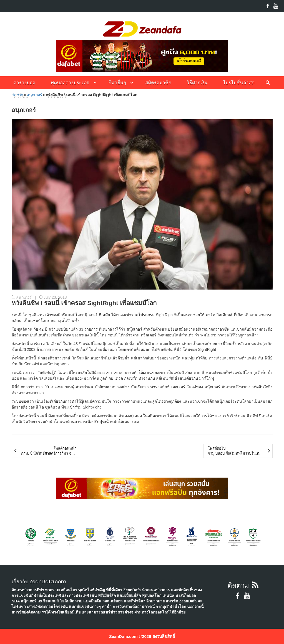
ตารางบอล (24, 83)
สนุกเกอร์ (34, 95)
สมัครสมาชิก (158, 83)
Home (17, 95)
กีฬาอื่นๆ (117, 83)
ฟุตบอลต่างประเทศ (70, 83)
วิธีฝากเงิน (197, 83)
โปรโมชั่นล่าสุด (239, 83)
